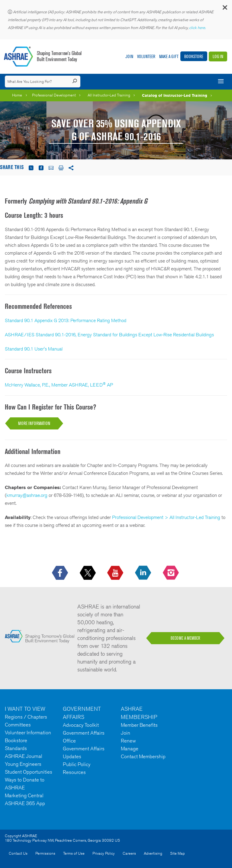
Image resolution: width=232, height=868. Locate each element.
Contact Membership (143, 756)
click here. (198, 28)
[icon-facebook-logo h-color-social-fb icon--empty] (61, 573)
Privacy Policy (104, 853)
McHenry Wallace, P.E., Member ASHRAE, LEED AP (59, 385)
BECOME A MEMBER (185, 638)
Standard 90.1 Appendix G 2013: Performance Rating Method (66, 320)
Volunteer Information (28, 733)
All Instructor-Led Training (109, 95)
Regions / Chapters (26, 717)
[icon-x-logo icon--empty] (88, 573)
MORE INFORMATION (34, 423)
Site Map (177, 853)
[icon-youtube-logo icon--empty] (116, 573)
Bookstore (194, 56)
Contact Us (18, 853)
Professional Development (54, 95)
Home (17, 95)
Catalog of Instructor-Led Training (175, 95)
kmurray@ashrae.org (27, 495)
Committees (18, 725)
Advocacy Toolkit (81, 725)
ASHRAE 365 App (25, 803)
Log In (218, 56)
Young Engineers (23, 764)
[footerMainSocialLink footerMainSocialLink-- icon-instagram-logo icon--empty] (171, 573)
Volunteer (146, 56)
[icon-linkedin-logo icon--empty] (144, 573)
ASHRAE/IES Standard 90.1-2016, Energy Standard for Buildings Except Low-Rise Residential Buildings (109, 335)
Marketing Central (24, 795)
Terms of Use (74, 853)
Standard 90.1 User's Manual (34, 349)
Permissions (45, 853)
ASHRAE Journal (24, 756)
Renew (128, 741)
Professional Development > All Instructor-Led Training (166, 517)
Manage (130, 749)
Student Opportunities (29, 772)
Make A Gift (169, 56)
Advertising (153, 853)
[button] (224, 9)
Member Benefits (139, 725)
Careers (129, 853)
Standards (16, 748)
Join (129, 56)
